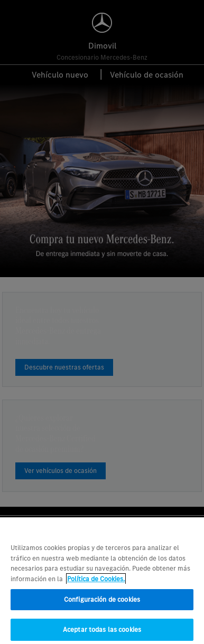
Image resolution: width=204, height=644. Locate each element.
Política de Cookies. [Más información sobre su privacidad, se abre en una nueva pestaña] (96, 582)
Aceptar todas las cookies (102, 633)
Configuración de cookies (102, 603)
